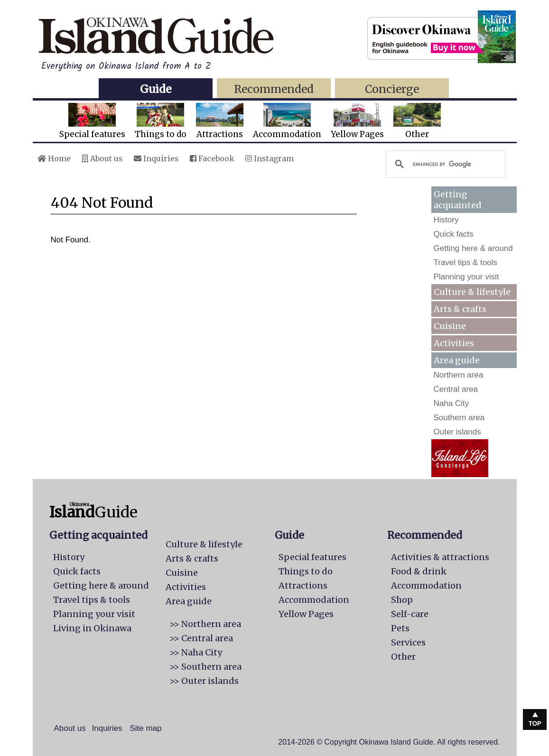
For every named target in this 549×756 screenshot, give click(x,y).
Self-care (410, 614)
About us (102, 158)
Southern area (459, 418)
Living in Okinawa (92, 628)
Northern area (459, 375)
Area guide (189, 601)
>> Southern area (205, 667)
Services (408, 642)
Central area (456, 389)
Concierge (392, 89)
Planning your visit (466, 277)
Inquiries (156, 158)
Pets (400, 628)
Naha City (451, 403)
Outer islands (457, 432)
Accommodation (287, 121)
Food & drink (419, 571)
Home (54, 158)
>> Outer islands (204, 681)
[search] (444, 164)
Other (417, 121)
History (446, 220)
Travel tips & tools (465, 263)
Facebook (212, 158)
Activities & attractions (440, 557)
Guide (156, 89)
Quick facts (454, 234)
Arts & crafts (460, 309)
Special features (92, 121)
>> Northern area (205, 624)
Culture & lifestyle (472, 292)
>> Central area (201, 638)
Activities (454, 343)
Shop (402, 600)
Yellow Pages (357, 121)
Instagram (270, 158)
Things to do (161, 121)
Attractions (220, 121)
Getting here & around (473, 248)
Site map (146, 728)
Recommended (274, 89)
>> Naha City (196, 652)
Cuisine (450, 326)
